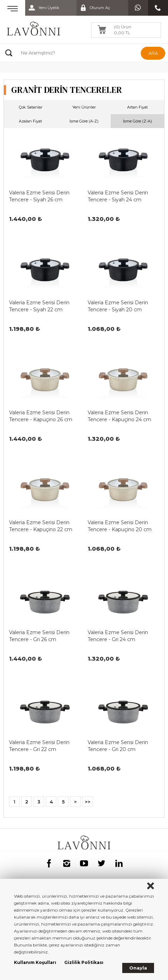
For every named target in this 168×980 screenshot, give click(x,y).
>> (88, 802)
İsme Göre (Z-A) (137, 121)
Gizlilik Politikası (84, 962)
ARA (153, 53)
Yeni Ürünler (84, 107)
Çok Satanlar (31, 107)
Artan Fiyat (137, 107)
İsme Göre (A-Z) (84, 121)
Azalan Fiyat (30, 121)
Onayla (138, 968)
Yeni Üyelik (42, 8)
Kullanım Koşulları (35, 962)
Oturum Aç (93, 8)
